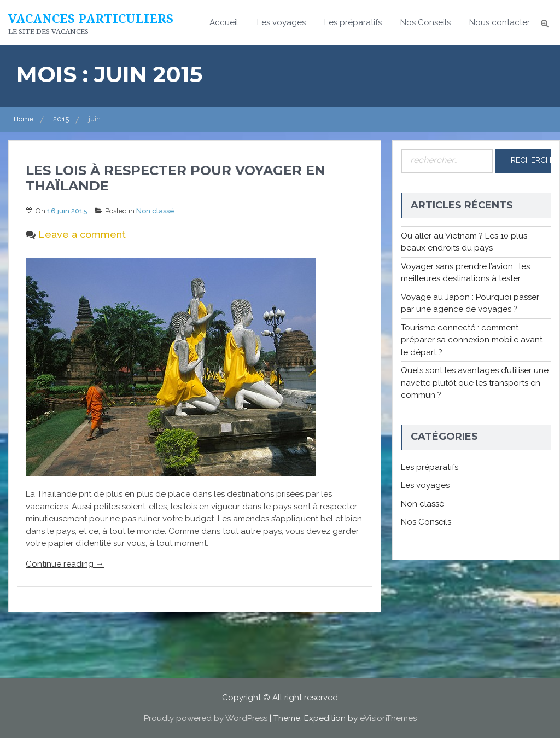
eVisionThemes (388, 718)
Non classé (155, 211)
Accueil (224, 22)
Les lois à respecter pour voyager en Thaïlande (176, 178)
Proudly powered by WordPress (206, 718)
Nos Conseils (425, 22)
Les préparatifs (353, 22)
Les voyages (281, 22)
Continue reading (65, 564)
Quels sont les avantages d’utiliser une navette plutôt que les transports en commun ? (475, 383)
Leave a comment (82, 234)
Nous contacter (500, 22)
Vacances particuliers (91, 18)
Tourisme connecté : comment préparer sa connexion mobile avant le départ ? (472, 340)
